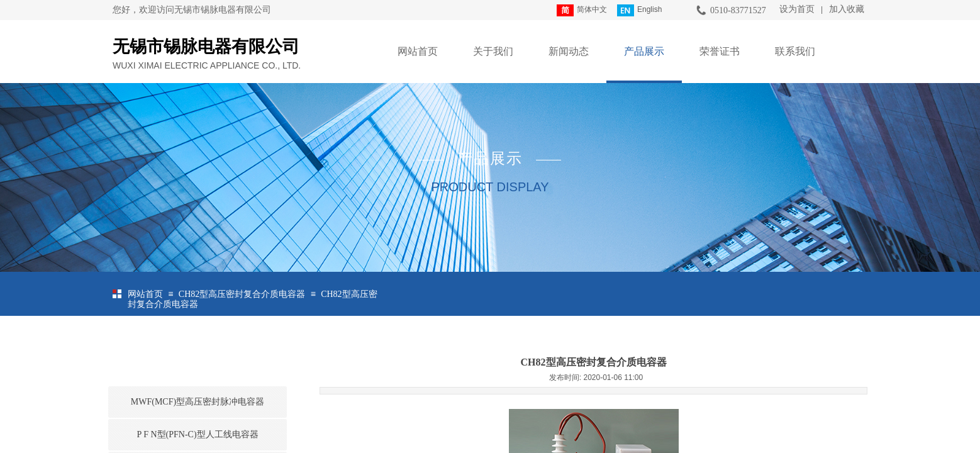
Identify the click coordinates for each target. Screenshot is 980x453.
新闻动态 (569, 51)
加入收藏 (847, 9)
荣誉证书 (720, 51)
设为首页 (797, 9)
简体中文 (582, 10)
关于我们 (493, 51)
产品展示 (644, 51)
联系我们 (795, 51)
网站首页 (418, 51)
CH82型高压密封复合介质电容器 (242, 294)
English (639, 10)
